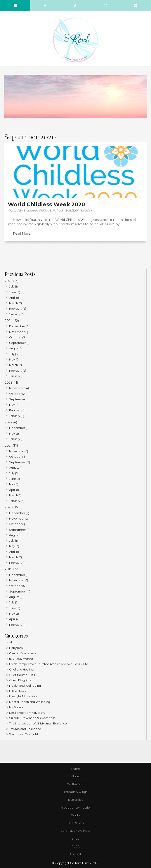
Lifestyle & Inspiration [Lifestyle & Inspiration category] (24, 696)
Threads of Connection (75, 808)
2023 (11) (11, 383)
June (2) (15, 479)
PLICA (75, 846)
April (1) (14, 298)
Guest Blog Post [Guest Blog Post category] (21, 680)
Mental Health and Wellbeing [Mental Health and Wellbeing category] (30, 702)
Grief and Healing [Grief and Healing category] (21, 669)
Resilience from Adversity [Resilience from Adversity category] (27, 713)
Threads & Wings (75, 792)
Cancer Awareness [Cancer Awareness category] (23, 653)
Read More (22, 234)
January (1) (16, 376)
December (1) (19, 428)
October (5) (17, 337)
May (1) (14, 359)
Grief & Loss (76, 823)
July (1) (13, 286)
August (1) (16, 348)
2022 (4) (11, 422)
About (76, 776)
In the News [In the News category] (17, 691)
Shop (75, 839)
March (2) (16, 303)
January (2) (17, 416)
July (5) (14, 354)
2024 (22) (12, 321)
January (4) (17, 314)
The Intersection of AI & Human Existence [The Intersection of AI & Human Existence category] (38, 723)
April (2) (14, 619)
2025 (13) (12, 281)
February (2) (18, 308)
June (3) (15, 292)
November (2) (19, 518)
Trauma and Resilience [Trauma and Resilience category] (25, 729)
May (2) (14, 433)
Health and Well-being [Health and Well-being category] (25, 686)
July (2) (14, 602)
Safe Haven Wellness (75, 831)
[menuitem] (75, 769)
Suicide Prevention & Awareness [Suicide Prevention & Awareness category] (32, 718)
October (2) (17, 394)
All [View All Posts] (11, 642)
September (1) (19, 343)
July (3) (14, 473)
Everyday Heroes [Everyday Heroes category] (21, 658)
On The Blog (76, 784)
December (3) (19, 326)
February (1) (17, 410)
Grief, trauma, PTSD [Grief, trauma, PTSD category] (23, 675)
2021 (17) (11, 445)
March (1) (15, 495)
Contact (76, 854)
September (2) (20, 462)
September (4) (20, 591)
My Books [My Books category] (16, 707)
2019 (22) (12, 569)
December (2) (19, 513)
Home (75, 769)
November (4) (19, 388)
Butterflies (76, 800)
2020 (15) (12, 507)
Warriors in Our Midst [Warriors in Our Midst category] (24, 734)
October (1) (17, 457)
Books (75, 815)
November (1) (19, 332)
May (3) (14, 546)
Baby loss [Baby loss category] (16, 648)
